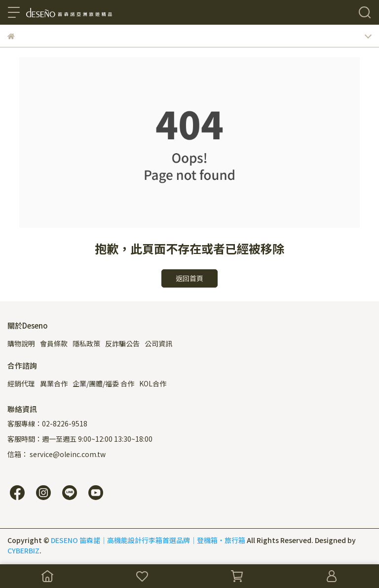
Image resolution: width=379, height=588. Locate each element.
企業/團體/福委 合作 (103, 383)
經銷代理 (21, 383)
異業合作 (54, 383)
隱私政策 (86, 343)
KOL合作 (153, 383)
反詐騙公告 (122, 343)
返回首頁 (189, 278)
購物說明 (21, 343)
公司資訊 (158, 343)
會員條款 (54, 343)
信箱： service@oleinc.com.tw (57, 454)
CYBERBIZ (23, 550)
